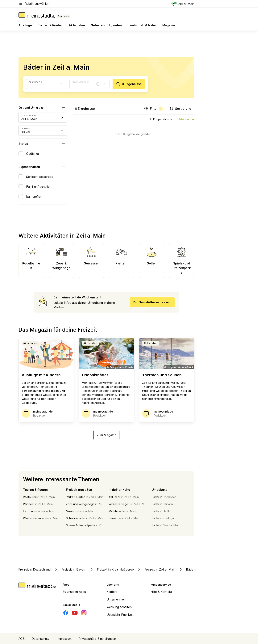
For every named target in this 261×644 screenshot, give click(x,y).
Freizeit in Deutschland (35, 569)
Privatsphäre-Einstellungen (97, 639)
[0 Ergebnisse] (129, 84)
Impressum (64, 639)
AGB (22, 639)
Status (43, 144)
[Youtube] (75, 613)
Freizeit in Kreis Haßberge (112, 569)
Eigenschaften (43, 167)
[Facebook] (66, 613)
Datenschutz (41, 639)
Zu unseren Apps (74, 592)
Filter (153, 109)
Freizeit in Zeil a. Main (156, 569)
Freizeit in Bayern (70, 569)
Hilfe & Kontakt (161, 592)
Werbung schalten (119, 607)
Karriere (112, 592)
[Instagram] (84, 613)
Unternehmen (116, 599)
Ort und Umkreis (43, 108)
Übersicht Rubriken (120, 615)
